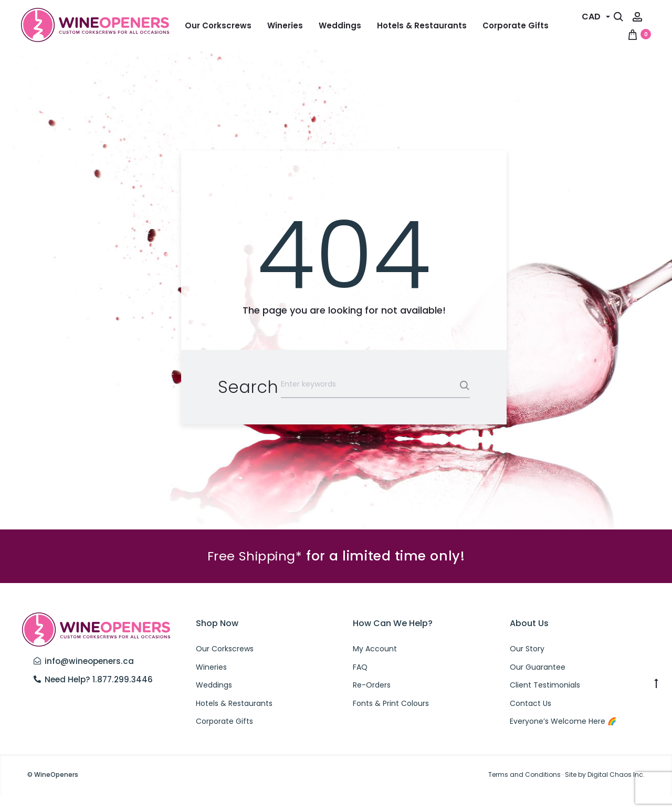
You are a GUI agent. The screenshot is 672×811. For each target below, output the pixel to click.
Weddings (340, 25)
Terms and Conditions (524, 790)
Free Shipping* (255, 572)
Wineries (285, 25)
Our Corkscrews (218, 25)
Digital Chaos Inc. (616, 790)
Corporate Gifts (516, 25)
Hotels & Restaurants (422, 25)
